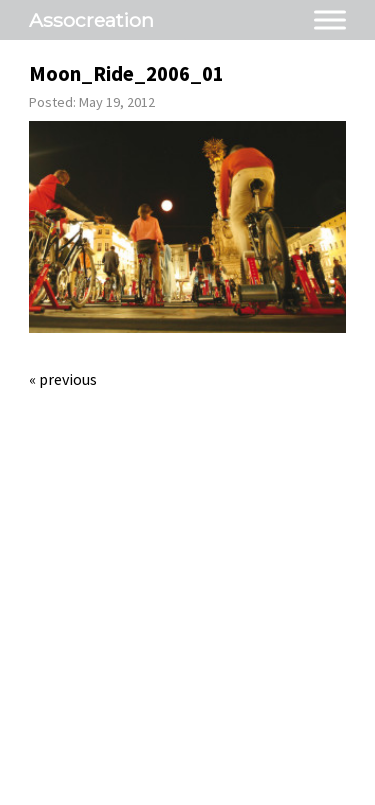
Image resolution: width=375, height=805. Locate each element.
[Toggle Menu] (330, 19)
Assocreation (91, 20)
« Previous (63, 379)
